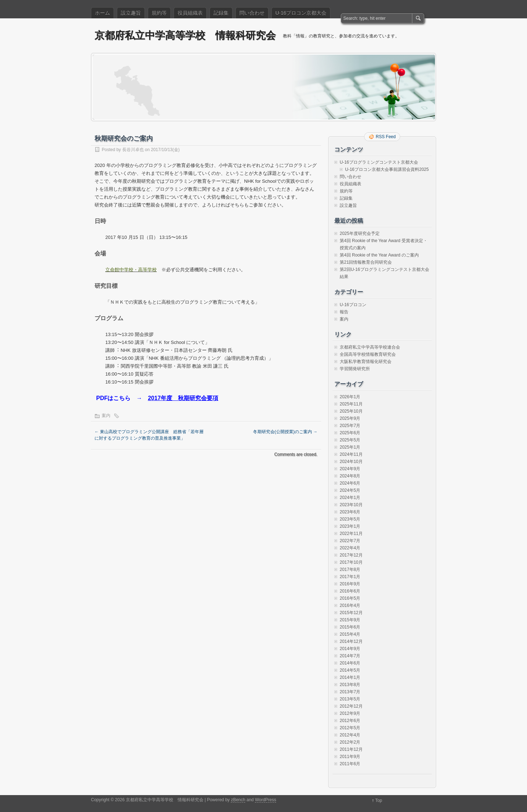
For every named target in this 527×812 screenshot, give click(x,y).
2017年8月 (350, 570)
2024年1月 (350, 498)
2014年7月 (350, 656)
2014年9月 (350, 649)
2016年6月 (350, 591)
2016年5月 (350, 598)
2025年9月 (350, 418)
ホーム (102, 13)
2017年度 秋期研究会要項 (183, 398)
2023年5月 (350, 519)
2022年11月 (351, 534)
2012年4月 (350, 735)
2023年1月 (350, 526)
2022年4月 (350, 548)
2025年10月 (351, 411)
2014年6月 (350, 663)
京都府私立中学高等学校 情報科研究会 (185, 35)
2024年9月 (350, 469)
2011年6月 (350, 764)
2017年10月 (351, 562)
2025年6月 (350, 433)
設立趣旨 (131, 13)
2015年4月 (350, 634)
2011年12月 (351, 749)
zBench (238, 800)
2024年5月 (350, 490)
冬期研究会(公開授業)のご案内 (285, 432)
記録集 (221, 13)
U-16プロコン (353, 305)
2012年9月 (350, 713)
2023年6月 (350, 512)
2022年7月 (350, 541)
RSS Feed (386, 137)
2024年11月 (351, 454)
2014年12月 (351, 641)
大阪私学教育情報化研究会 (366, 362)
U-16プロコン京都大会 (301, 13)
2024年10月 (351, 462)
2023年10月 (351, 505)
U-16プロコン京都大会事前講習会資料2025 (387, 169)
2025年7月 (350, 426)
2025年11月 (351, 404)
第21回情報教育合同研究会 (366, 262)
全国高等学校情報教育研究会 (368, 354)
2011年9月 (350, 757)
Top (379, 800)
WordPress (265, 800)
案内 (106, 416)
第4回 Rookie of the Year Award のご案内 (379, 255)
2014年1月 (350, 677)
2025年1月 (350, 447)
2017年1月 (350, 577)
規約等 (159, 13)
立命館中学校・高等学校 (131, 270)
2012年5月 (350, 728)
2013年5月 (350, 699)
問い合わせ (252, 13)
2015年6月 (350, 627)
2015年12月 (351, 613)
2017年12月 (351, 555)
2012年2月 (350, 742)
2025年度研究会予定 (360, 233)
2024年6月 (350, 483)
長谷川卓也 (133, 150)
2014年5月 (350, 670)
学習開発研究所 (355, 369)
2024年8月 (350, 476)
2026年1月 (350, 397)
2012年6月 (350, 721)
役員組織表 (190, 13)
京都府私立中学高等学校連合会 (370, 347)
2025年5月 (350, 440)
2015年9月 (350, 620)
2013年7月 (350, 692)
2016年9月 (350, 584)
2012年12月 (351, 706)
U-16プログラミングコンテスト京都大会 (379, 162)
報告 (344, 312)
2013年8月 (350, 685)
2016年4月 (350, 605)
